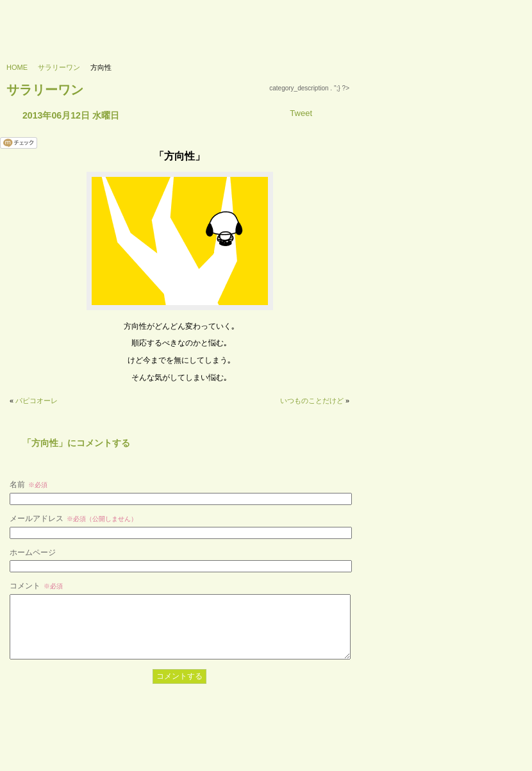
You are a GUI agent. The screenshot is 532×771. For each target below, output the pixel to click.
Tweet (301, 113)
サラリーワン (59, 67)
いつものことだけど (312, 401)
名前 (29, 485)
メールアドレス (73, 518)
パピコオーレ (37, 401)
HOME (17, 67)
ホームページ (33, 552)
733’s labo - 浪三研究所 (62, 23)
